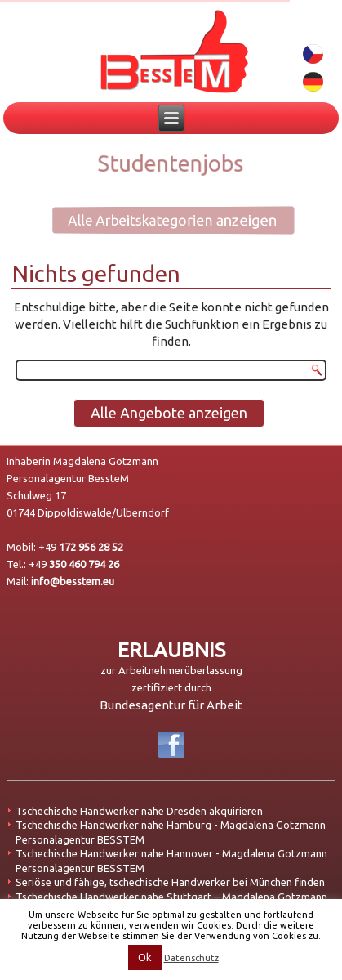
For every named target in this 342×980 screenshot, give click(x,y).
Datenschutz (191, 958)
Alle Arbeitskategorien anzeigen (161, 220)
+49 (81, 547)
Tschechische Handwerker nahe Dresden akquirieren (139, 811)
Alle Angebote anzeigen (169, 413)
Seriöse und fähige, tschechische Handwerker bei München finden (170, 882)
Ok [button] (145, 957)
